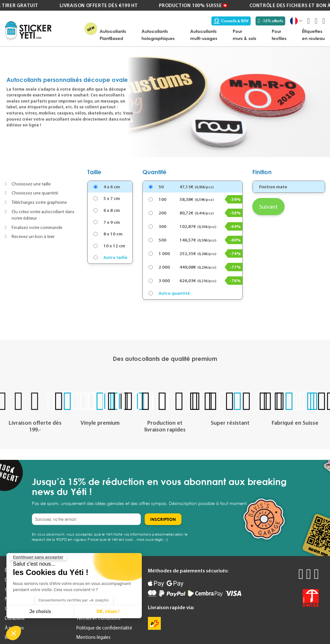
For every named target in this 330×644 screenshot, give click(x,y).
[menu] (191, 35)
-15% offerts (270, 21)
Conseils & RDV (231, 21)
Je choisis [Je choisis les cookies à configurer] (40, 612)
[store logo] (28, 31)
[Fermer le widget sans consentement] (38, 557)
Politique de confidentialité (104, 628)
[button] (14, 633)
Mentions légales (93, 637)
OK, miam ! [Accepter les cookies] (108, 612)
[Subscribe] (163, 519)
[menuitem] (113, 35)
